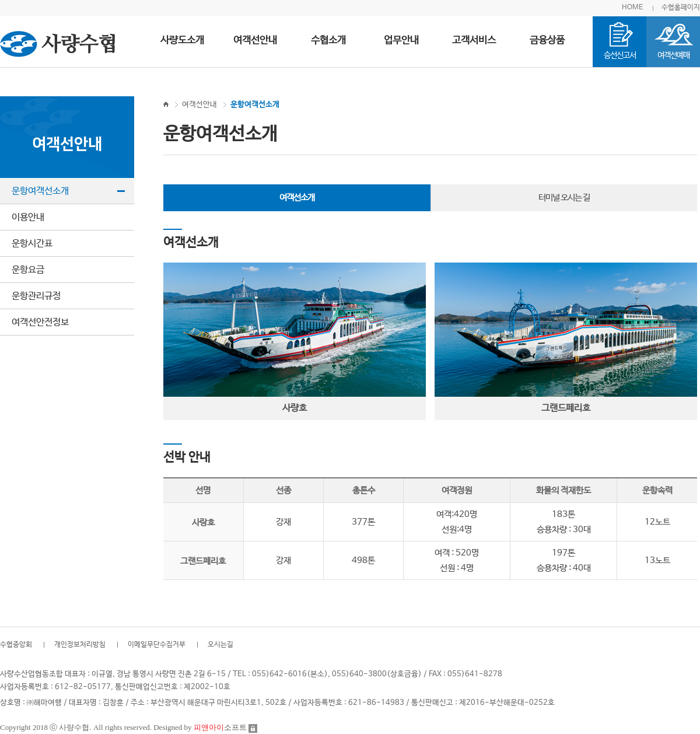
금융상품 (547, 41)
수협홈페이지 (681, 8)
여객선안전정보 (40, 322)
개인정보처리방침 (80, 645)
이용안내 (28, 217)
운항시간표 (32, 244)
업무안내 (401, 41)
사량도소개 (182, 41)
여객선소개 (297, 198)
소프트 (220, 727)
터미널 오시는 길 (564, 198)
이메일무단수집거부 (157, 645)
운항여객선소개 (40, 191)
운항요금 (28, 270)
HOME (632, 8)
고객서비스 (474, 41)
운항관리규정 (36, 296)
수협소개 (328, 41)
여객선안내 (255, 41)
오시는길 (220, 645)
